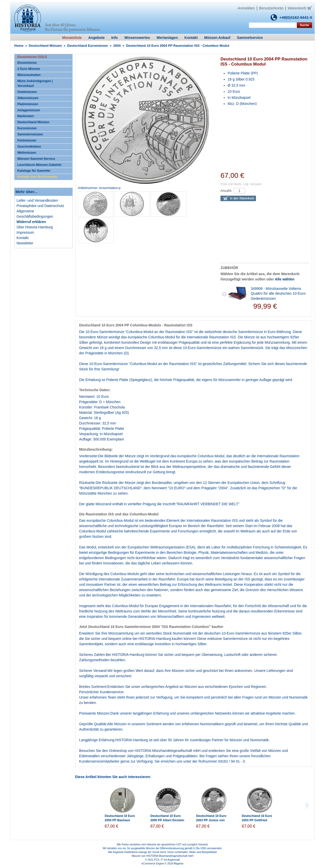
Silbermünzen (28, 98)
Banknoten (26, 116)
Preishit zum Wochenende (37, 177)
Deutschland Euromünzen (88, 46)
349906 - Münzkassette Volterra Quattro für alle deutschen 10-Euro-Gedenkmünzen (278, 294)
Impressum (25, 232)
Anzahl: (226, 191)
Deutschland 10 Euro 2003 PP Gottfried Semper (257, 820)
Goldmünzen (27, 92)
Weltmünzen (27, 153)
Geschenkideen (29, 147)
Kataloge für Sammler (34, 171)
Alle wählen (285, 279)
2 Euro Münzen (29, 69)
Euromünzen (27, 128)
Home (19, 46)
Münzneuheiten (29, 75)
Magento (179, 864)
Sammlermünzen (30, 134)
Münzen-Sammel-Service (36, 159)
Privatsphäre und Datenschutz (40, 206)
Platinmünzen (28, 104)
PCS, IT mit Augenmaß (167, 860)
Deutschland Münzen (45, 46)
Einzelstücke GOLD (32, 57)
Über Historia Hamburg (35, 227)
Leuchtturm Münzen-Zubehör (39, 165)
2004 (117, 46)
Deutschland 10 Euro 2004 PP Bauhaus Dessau (120, 820)
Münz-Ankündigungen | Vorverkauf (35, 83)
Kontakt (22, 238)
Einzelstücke (27, 63)
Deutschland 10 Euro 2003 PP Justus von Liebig (211, 820)
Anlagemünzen (29, 110)
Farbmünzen (27, 140)
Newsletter (25, 243)
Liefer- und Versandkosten (37, 200)
